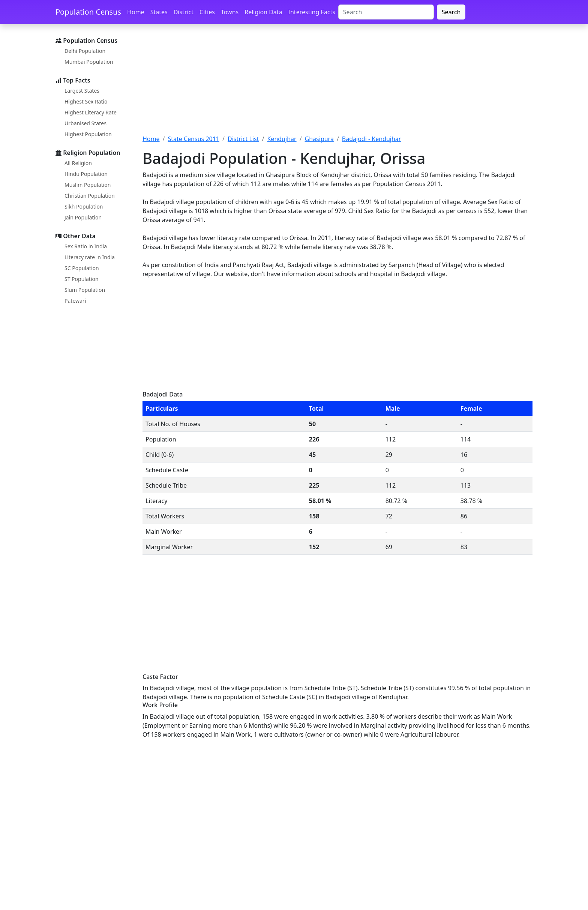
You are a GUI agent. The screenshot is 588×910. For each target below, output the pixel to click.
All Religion (78, 163)
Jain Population (83, 217)
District (184, 12)
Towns (230, 12)
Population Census (88, 12)
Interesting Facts (312, 12)
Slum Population (85, 290)
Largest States (82, 91)
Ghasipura (319, 139)
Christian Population (90, 196)
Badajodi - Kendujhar (372, 139)
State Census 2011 (193, 139)
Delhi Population (85, 51)
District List (243, 139)
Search (451, 12)
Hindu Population (86, 174)
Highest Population (88, 134)
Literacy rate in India (90, 257)
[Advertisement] (337, 84)
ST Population (82, 279)
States (159, 12)
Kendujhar (282, 139)
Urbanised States (85, 123)
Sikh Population (84, 206)
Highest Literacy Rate (91, 112)
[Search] (386, 12)
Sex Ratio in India (86, 246)
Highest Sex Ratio (86, 101)
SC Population (82, 268)
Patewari (75, 301)
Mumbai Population (89, 62)
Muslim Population (88, 185)
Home (136, 12)
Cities (207, 12)
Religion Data (263, 12)
